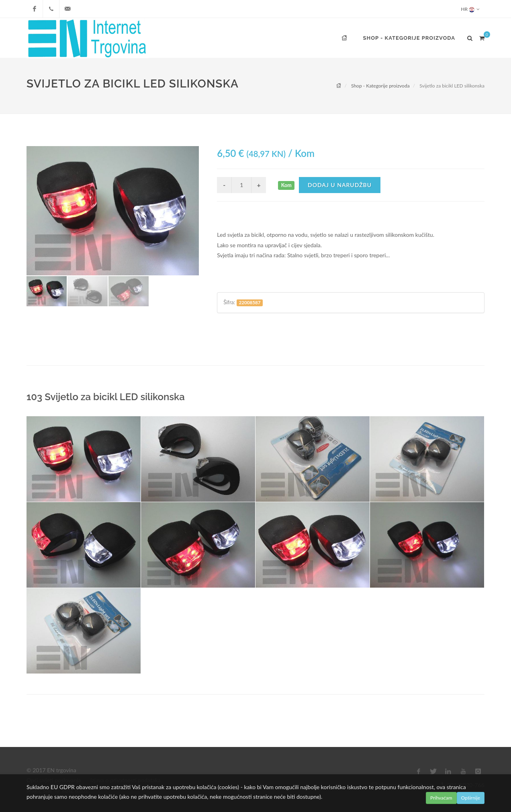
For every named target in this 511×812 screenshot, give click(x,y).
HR (470, 9)
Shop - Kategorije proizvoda (380, 86)
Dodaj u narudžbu (340, 185)
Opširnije (471, 798)
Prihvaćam (441, 798)
